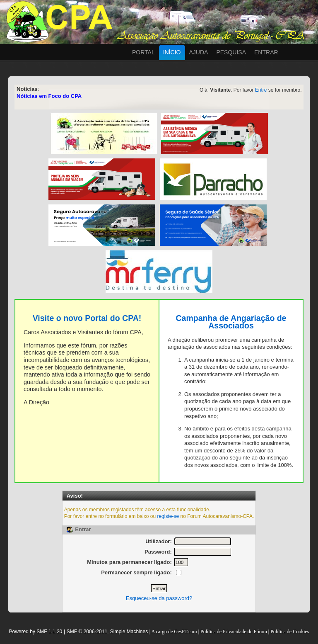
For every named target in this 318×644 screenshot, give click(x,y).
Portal (143, 52)
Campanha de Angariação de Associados (231, 322)
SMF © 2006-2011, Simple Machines (107, 632)
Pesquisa (231, 52)
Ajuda (199, 52)
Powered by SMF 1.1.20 (36, 632)
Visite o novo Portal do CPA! (87, 318)
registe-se (168, 516)
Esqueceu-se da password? (159, 598)
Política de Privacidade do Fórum (234, 632)
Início (172, 52)
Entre (261, 90)
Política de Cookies (290, 632)
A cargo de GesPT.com (174, 632)
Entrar (266, 52)
